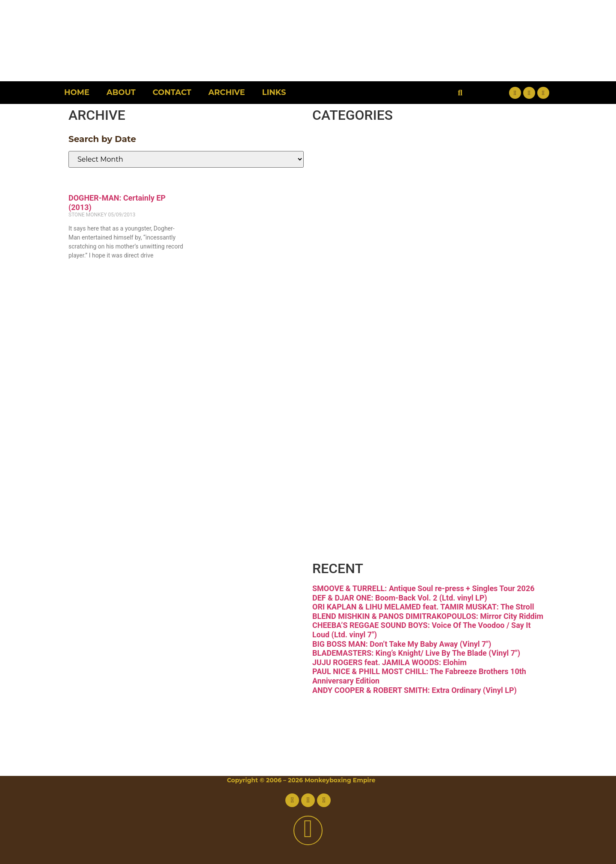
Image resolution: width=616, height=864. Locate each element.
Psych (360, 400)
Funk (354, 256)
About (121, 92)
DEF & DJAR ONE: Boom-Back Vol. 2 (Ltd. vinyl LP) (400, 598)
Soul (349, 472)
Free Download (419, 543)
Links (274, 92)
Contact (172, 92)
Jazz (349, 328)
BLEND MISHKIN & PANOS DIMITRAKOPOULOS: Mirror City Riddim (428, 616)
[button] (460, 93)
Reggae (371, 436)
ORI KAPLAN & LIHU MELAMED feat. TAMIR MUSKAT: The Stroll (423, 607)
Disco (357, 184)
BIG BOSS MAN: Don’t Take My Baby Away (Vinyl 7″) (402, 644)
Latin (354, 364)
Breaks (365, 148)
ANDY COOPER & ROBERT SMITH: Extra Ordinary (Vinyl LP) (415, 690)
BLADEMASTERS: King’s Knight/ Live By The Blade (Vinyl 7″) (416, 653)
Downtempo (402, 220)
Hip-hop (373, 292)
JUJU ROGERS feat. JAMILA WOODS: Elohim (389, 662)
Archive (227, 92)
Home (77, 92)
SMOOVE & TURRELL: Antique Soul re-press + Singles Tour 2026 (423, 588)
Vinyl (353, 507)
